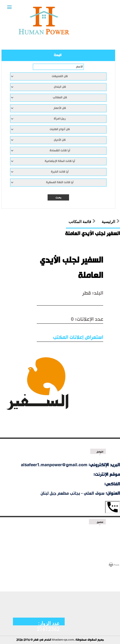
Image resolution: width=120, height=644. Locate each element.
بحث (58, 197)
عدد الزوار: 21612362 (48, 626)
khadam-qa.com (63, 640)
